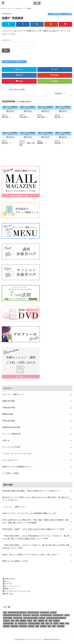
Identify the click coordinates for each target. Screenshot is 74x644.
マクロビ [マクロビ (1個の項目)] (42, 618)
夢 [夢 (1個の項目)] (46, 621)
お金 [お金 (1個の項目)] (5, 613)
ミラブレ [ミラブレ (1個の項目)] (6, 621)
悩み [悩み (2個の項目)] (47, 624)
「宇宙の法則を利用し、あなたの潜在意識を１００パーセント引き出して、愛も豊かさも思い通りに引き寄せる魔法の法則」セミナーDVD (36, 537)
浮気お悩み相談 (9, 421)
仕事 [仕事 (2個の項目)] (17, 621)
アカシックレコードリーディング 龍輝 (36, 640)
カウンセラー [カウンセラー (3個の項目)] (45, 613)
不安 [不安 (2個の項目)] (12, 621)
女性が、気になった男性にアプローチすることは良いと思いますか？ (30, 555)
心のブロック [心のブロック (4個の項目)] (22, 624)
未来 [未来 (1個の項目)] (67, 624)
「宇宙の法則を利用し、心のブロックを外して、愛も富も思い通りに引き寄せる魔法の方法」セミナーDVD (36, 547)
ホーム (7, 581)
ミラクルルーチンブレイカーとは (18, 591)
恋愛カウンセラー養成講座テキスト (15, 62)
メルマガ (8, 584)
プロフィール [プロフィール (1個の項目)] (18, 618)
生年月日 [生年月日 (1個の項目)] (31, 627)
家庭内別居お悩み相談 (11, 427)
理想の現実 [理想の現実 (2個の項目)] (14, 627)
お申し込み (9, 594)
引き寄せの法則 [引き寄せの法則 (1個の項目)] (8, 624)
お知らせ (6, 441)
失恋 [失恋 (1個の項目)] (50, 621)
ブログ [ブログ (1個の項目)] (67, 615)
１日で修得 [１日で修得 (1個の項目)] (61, 627)
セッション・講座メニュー (13, 394)
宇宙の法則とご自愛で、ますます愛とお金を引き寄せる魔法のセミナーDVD (33, 529)
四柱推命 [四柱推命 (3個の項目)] (41, 621)
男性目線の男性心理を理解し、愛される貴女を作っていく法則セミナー (31, 491)
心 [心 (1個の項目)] (16, 624)
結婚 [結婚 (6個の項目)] (37, 627)
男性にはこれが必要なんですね (15, 561)
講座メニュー (10, 589)
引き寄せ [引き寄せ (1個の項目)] (56, 621)
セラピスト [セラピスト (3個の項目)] (35, 615)
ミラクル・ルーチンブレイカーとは (17, 454)
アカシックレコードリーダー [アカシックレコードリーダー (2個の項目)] (17, 613)
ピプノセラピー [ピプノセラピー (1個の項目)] (58, 615)
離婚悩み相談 (8, 414)
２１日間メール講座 (10, 473)
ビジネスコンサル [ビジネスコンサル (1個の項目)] (46, 615)
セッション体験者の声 (11, 434)
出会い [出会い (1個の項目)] (30, 621)
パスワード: (19, 43)
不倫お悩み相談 (9, 408)
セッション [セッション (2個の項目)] (27, 615)
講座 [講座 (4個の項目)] (49, 627)
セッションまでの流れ (11, 447)
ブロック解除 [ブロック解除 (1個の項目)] (8, 618)
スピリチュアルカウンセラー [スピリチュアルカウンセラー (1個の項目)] (12, 615)
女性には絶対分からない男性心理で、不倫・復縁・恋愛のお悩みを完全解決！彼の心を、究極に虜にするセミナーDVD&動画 (36, 521)
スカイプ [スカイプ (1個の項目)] (53, 613)
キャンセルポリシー (10, 460)
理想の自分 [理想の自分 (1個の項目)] (23, 627)
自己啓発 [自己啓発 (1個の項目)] (43, 627)
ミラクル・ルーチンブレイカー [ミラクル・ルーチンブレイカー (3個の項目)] (56, 618)
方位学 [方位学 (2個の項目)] (56, 624)
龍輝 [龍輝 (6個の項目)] (54, 627)
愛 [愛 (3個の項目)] (51, 624)
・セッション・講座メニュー (14, 507)
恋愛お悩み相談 (9, 401)
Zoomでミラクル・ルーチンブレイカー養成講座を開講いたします (29, 513)
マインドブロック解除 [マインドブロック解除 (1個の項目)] (31, 618)
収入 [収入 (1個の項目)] (35, 621)
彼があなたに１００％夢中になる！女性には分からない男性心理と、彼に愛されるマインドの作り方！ (36, 499)
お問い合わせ (10, 579)
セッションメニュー (12, 586)
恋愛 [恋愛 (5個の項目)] (43, 624)
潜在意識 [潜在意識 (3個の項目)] (6, 627)
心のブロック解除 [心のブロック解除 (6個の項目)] (34, 624)
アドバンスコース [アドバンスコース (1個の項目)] (33, 613)
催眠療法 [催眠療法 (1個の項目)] (23, 621)
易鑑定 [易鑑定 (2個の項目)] (62, 624)
